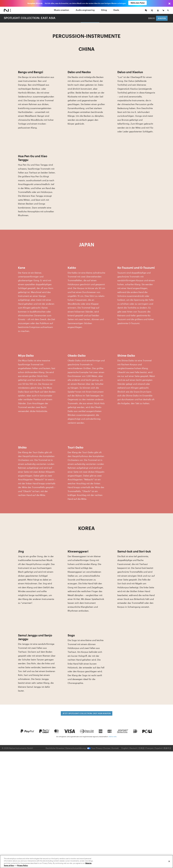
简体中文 (167, 748)
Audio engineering (85, 10)
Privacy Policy (23, 865)
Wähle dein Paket (138, 3)
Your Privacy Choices (99, 748)
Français (150, 748)
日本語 (141, 748)
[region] (86, 862)
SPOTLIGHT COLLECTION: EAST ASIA (30, 18)
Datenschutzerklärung (76, 748)
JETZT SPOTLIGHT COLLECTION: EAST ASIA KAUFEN (87, 713)
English (125, 748)
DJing (104, 10)
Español (158, 748)
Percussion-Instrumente (90, 18)
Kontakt (115, 748)
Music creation (62, 10)
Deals (116, 10)
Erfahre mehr (113, 737)
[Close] (169, 861)
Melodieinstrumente (69, 18)
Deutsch (133, 748)
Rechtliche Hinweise (55, 748)
